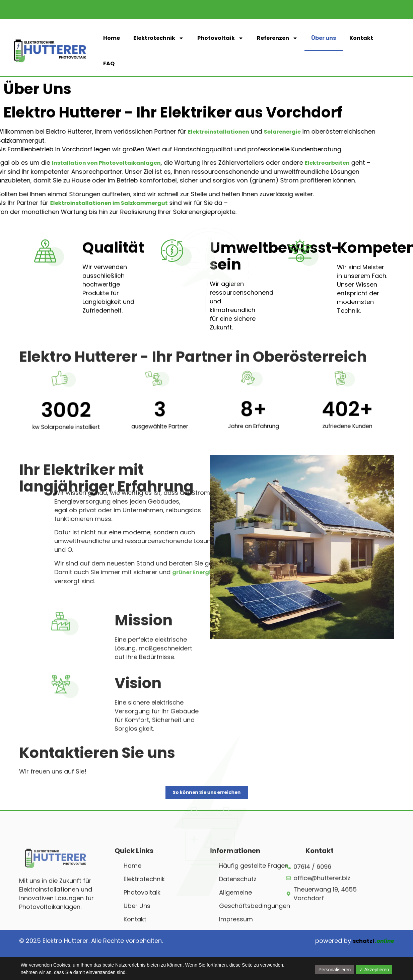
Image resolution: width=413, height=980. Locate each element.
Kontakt (361, 38)
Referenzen (277, 38)
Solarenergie (221, 132)
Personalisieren (335, 970)
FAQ (109, 63)
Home (112, 38)
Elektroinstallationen (157, 132)
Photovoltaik (220, 38)
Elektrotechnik (159, 38)
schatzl (373, 941)
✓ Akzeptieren (374, 970)
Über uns (324, 38)
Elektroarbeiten (266, 163)
